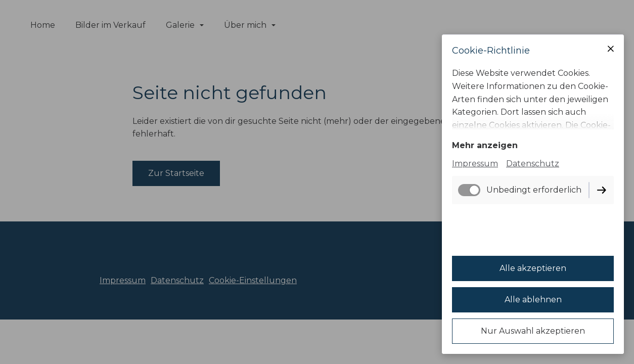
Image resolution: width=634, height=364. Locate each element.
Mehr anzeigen (485, 145)
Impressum (475, 164)
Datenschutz (533, 164)
